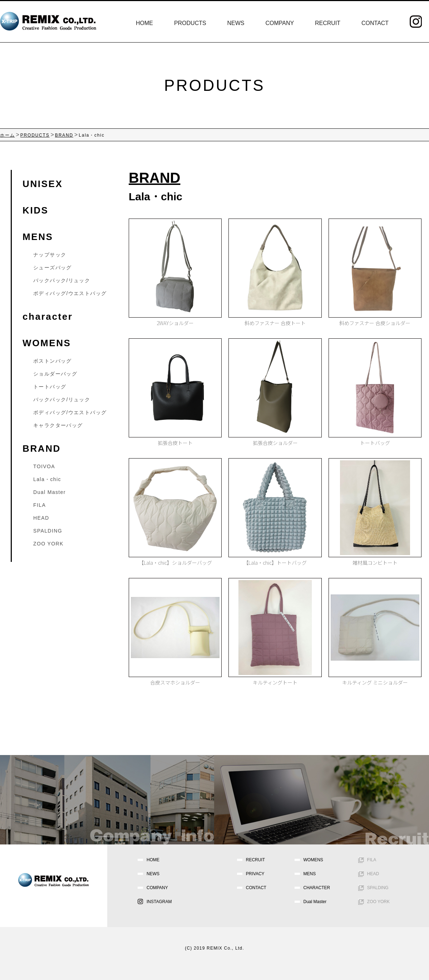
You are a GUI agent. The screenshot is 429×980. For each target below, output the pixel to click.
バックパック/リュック (62, 280)
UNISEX (43, 184)
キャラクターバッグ (58, 425)
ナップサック (50, 255)
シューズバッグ (53, 268)
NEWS (236, 23)
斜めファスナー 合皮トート (275, 323)
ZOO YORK (48, 544)
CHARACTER (317, 888)
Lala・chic (47, 479)
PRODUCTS (190, 23)
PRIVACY (255, 874)
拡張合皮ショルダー (275, 443)
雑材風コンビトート (375, 563)
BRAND (42, 449)
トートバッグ (375, 443)
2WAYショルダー (175, 323)
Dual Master (50, 492)
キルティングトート (275, 682)
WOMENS (47, 343)
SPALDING (48, 531)
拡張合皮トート (175, 443)
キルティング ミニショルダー (375, 682)
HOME (144, 23)
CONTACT (375, 23)
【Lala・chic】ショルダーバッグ (175, 563)
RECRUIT (328, 23)
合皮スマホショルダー (175, 682)
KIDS (36, 210)
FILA (40, 505)
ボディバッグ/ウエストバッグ (70, 293)
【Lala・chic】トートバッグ (275, 563)
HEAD (41, 518)
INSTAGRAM (159, 902)
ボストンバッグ (53, 361)
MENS (38, 237)
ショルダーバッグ (55, 374)
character (48, 317)
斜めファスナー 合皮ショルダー (375, 323)
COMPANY (280, 23)
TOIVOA (44, 466)
